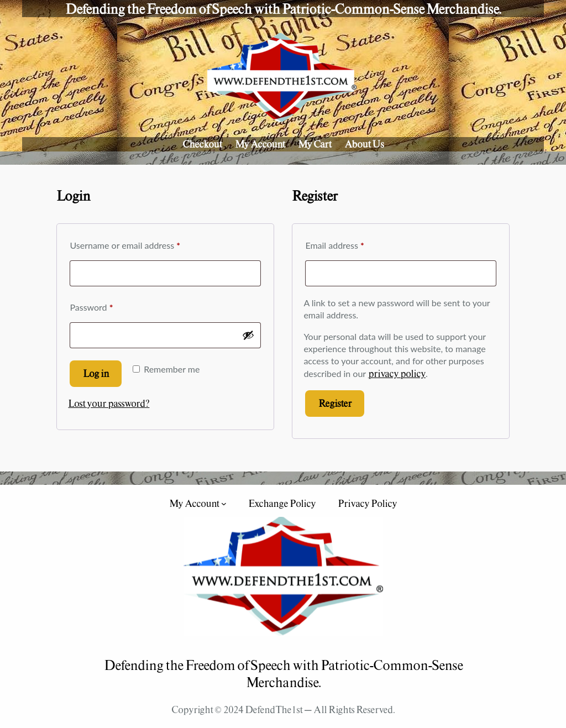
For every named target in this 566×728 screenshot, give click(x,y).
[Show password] (248, 335)
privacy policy (397, 373)
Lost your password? (109, 403)
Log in (96, 373)
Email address (352, 243)
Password (108, 305)
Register (335, 403)
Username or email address (142, 243)
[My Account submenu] (224, 504)
